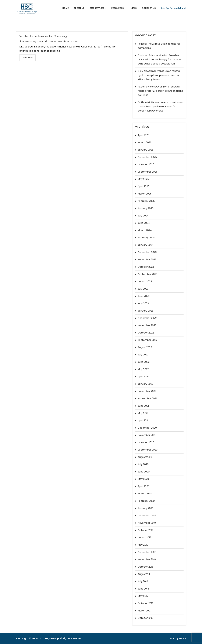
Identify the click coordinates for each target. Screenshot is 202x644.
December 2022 (147, 318)
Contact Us (149, 8)
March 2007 (145, 611)
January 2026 (146, 150)
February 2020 (146, 501)
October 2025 (146, 164)
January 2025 (146, 208)
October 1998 (146, 618)
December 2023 (147, 252)
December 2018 (147, 552)
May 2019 (143, 545)
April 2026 (143, 135)
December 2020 (147, 428)
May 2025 (143, 179)
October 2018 (146, 567)
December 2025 (147, 157)
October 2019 (146, 530)
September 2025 (148, 172)
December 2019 (147, 516)
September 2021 (147, 399)
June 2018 (143, 589)
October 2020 (146, 442)
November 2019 (147, 523)
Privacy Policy (178, 638)
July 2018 (143, 581)
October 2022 (146, 333)
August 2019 (144, 537)
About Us (79, 8)
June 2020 (144, 472)
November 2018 (147, 559)
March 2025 (145, 194)
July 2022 (143, 355)
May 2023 (143, 303)
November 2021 (147, 391)
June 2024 (144, 223)
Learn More (27, 58)
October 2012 (146, 603)
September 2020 (148, 450)
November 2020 (147, 435)
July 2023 (143, 289)
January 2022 (146, 384)
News (134, 8)
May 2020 (143, 479)
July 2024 (143, 216)
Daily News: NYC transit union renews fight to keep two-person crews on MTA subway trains (159, 75)
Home (65, 8)
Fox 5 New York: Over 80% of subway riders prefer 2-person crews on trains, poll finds (160, 91)
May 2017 (143, 596)
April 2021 (143, 420)
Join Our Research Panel (173, 8)
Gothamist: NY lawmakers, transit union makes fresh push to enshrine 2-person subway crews (161, 107)
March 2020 (145, 494)
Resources (118, 8)
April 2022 (143, 377)
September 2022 (148, 340)
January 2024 (146, 245)
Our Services (97, 8)
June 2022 (144, 362)
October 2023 (146, 267)
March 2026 (145, 142)
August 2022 (145, 347)
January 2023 (146, 311)
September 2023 (148, 274)
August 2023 (145, 281)
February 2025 (146, 201)
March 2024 (145, 230)
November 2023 (147, 260)
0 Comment (71, 41)
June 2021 (143, 406)
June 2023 (144, 296)
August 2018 (145, 574)
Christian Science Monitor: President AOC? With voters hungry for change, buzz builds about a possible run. (160, 59)
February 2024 (146, 238)
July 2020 (143, 464)
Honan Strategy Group (32, 41)
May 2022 (143, 369)
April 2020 (143, 486)
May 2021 (143, 413)
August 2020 (145, 457)
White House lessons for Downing (43, 36)
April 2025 (143, 186)
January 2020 (146, 508)
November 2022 (147, 325)
